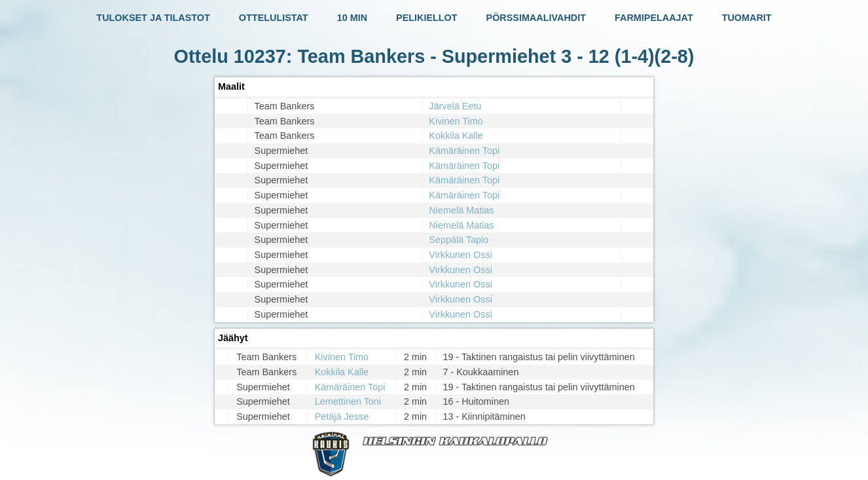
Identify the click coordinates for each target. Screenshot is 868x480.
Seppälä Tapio (459, 240)
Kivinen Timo (456, 121)
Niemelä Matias (461, 210)
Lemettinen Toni (348, 401)
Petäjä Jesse (342, 416)
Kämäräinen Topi (464, 151)
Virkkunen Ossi (461, 255)
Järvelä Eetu (455, 106)
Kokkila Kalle (456, 136)
